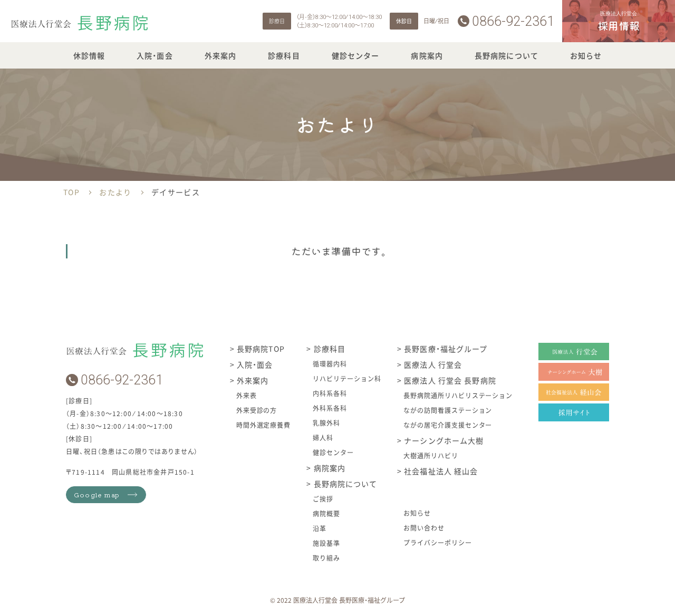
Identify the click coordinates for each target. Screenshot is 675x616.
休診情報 (89, 55)
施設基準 (326, 543)
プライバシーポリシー (438, 542)
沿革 (320, 528)
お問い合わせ (424, 528)
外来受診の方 (257, 410)
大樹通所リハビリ (431, 455)
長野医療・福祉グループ (445, 349)
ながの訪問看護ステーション (448, 410)
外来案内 (220, 55)
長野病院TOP (260, 349)
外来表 (247, 395)
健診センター (356, 55)
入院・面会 (155, 55)
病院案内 (427, 55)
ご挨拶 (323, 499)
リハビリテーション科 (347, 378)
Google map (97, 494)
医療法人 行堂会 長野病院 (449, 380)
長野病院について (507, 55)
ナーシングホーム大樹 (443, 440)
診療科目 (284, 55)
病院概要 (326, 513)
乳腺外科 (326, 423)
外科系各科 (330, 408)
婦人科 (323, 437)
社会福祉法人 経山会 (440, 471)
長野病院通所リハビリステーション (458, 395)
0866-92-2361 (513, 21)
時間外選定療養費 (264, 425)
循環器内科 (330, 364)
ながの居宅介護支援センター (448, 425)
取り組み (326, 558)
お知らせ (586, 55)
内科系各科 (330, 393)
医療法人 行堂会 (432, 364)
